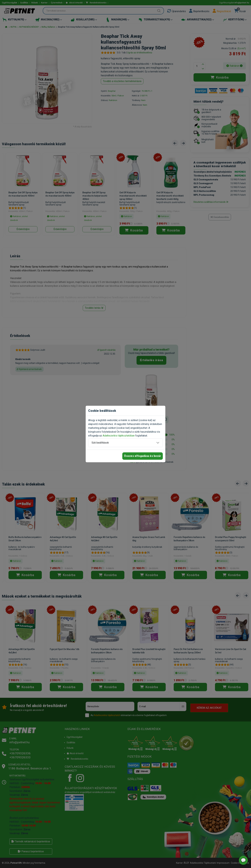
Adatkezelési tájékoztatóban (119, 436)
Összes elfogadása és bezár (143, 456)
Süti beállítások (100, 443)
